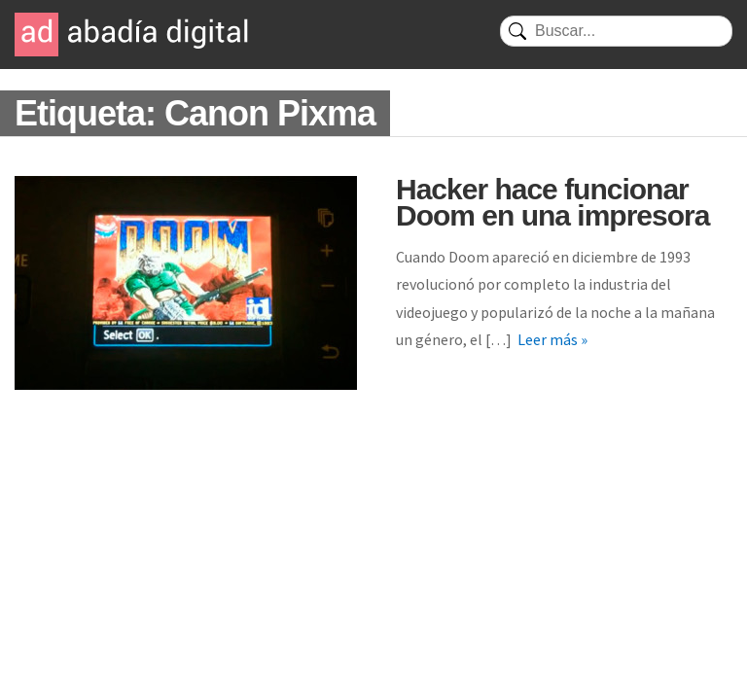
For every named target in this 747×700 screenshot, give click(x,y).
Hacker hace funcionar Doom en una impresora (552, 202)
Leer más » (552, 339)
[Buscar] (616, 31)
